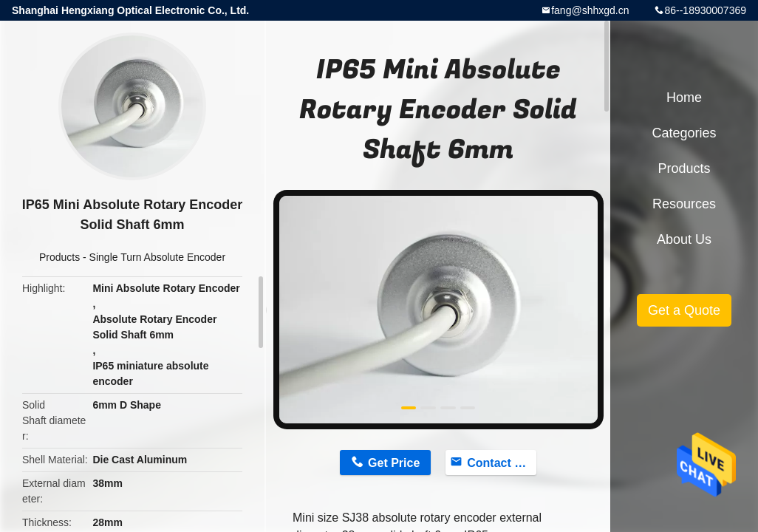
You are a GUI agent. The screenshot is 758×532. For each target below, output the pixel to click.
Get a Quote (684, 310)
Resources (684, 204)
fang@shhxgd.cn (590, 10)
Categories (684, 133)
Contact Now (502, 463)
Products (59, 257)
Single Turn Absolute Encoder (157, 257)
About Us (684, 239)
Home (684, 98)
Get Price (394, 463)
